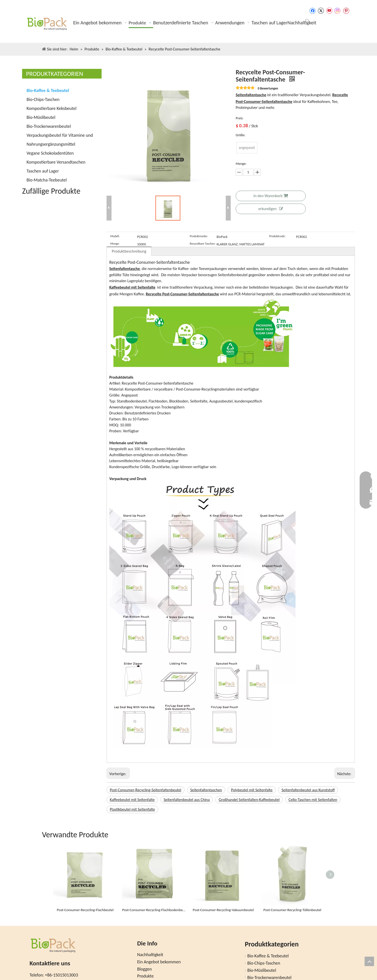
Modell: (115, 236)
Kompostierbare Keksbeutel (52, 108)
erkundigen (271, 209)
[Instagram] (338, 11)
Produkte (145, 976)
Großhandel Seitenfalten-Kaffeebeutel (249, 800)
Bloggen (144, 969)
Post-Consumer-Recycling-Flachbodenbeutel (154, 910)
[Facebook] (313, 11)
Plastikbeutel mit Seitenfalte (132, 809)
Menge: (115, 244)
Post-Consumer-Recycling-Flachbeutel (85, 910)
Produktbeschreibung (129, 251)
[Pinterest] (346, 11)
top (369, 961)
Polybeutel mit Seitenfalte (252, 790)
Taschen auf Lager (43, 171)
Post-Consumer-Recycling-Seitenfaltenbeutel (146, 790)
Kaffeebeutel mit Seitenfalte (132, 800)
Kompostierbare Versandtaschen (56, 162)
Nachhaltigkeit (150, 955)
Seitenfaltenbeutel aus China (187, 800)
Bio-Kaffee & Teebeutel (48, 90)
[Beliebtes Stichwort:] (307, 21)
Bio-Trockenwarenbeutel (49, 126)
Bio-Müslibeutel (41, 117)
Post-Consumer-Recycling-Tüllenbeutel (292, 910)
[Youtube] (329, 11)
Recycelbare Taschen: (203, 244)
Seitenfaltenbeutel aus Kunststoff (308, 790)
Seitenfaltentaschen (206, 790)
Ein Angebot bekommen (159, 962)
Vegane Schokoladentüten (50, 153)
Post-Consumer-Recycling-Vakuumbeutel (223, 910)
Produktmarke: (199, 236)
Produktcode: (277, 236)
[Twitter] (321, 11)
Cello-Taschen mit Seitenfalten (313, 800)
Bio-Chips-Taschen (43, 99)
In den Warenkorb (271, 196)
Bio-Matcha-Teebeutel (47, 180)
